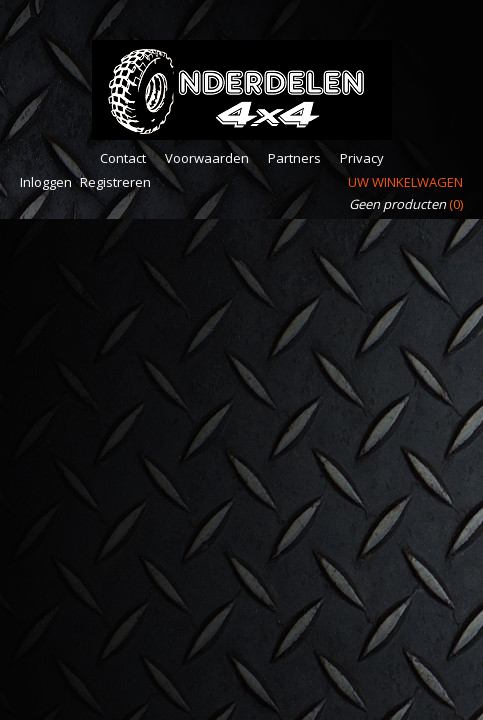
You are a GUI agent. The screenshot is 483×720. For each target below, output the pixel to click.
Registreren (115, 182)
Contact (123, 158)
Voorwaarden (207, 158)
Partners (294, 158)
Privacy (362, 158)
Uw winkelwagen (405, 182)
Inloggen (46, 182)
